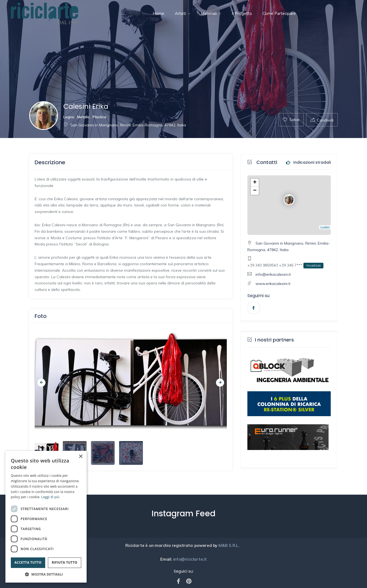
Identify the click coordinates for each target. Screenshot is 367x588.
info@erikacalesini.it (273, 274)
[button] (46, 574)
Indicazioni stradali (308, 163)
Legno (69, 117)
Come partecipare (279, 14)
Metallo (83, 117)
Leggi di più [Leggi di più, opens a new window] (50, 497)
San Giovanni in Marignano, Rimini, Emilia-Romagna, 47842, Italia (125, 125)
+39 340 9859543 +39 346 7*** (285, 266)
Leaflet (325, 227)
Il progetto (242, 14)
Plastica (99, 117)
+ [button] (255, 183)
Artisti (183, 14)
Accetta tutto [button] (28, 562)
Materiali (211, 14)
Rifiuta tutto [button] (65, 562)
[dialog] (46, 517)
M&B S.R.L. (230, 545)
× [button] (81, 457)
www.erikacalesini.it (273, 284)
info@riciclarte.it (189, 559)
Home (158, 14)
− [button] (255, 191)
